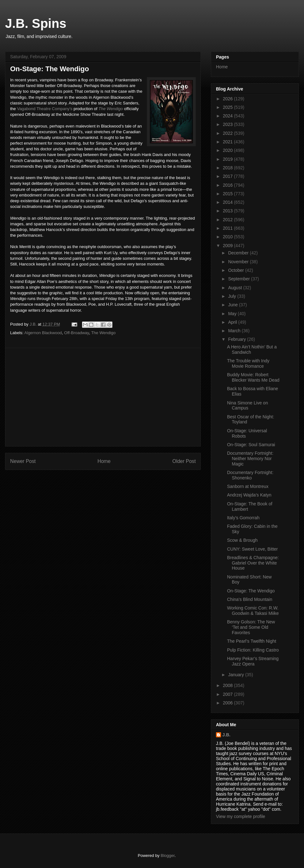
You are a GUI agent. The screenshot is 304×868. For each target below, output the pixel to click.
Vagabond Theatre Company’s (45, 109)
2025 (228, 107)
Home (104, 461)
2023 (228, 124)
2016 (228, 185)
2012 (228, 220)
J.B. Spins (36, 23)
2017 (228, 176)
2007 (228, 694)
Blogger (168, 856)
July (233, 296)
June (233, 305)
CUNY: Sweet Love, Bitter (252, 549)
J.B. (226, 735)
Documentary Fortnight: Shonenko (250, 475)
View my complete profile (241, 816)
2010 (228, 237)
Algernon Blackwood (43, 333)
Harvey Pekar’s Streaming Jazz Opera (253, 661)
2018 (228, 168)
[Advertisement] (103, 397)
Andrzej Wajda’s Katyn (249, 495)
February (237, 339)
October (237, 270)
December (239, 253)
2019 (228, 159)
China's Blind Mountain (250, 599)
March (235, 331)
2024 (228, 116)
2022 (228, 133)
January (237, 675)
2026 (228, 99)
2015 (228, 194)
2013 (228, 211)
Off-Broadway (77, 333)
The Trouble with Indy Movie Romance (248, 363)
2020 (228, 150)
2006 (228, 703)
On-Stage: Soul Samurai (251, 445)
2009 (228, 246)
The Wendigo (111, 109)
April (233, 322)
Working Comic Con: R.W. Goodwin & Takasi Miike (253, 611)
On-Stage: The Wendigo (251, 591)
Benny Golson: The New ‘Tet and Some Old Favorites (251, 627)
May (233, 314)
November (239, 262)
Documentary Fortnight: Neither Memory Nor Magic (250, 459)
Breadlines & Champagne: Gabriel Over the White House (253, 563)
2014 (228, 202)
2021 (228, 142)
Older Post (184, 461)
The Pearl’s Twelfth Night (252, 641)
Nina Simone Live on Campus (247, 406)
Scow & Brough (242, 540)
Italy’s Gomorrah (243, 518)
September (239, 279)
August (235, 288)
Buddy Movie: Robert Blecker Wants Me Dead (253, 377)
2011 (228, 228)
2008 (228, 685)
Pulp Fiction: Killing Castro (253, 650)
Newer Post (23, 461)
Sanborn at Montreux (248, 486)
